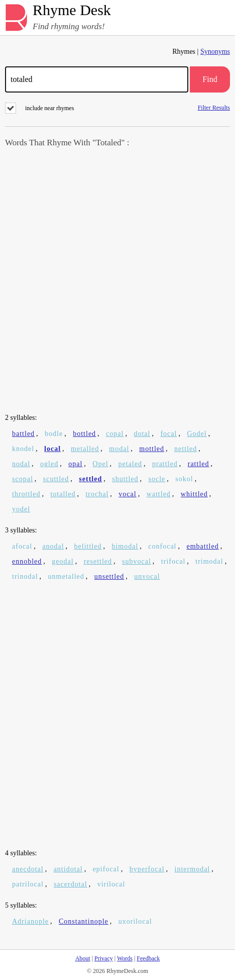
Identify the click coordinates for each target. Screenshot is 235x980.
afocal (22, 546)
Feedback (148, 958)
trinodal (25, 576)
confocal (162, 546)
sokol (184, 479)
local (52, 449)
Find (210, 79)
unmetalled (66, 576)
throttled (26, 494)
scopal (23, 479)
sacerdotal (71, 884)
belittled (88, 546)
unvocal (147, 576)
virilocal (111, 884)
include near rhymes (39, 108)
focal (168, 434)
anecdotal (28, 869)
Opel (100, 464)
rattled (199, 464)
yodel (21, 509)
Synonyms (215, 52)
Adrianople (30, 921)
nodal (21, 464)
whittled (194, 494)
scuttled (56, 479)
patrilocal (28, 884)
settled (90, 479)
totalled (63, 494)
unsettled (109, 576)
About (83, 958)
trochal (97, 494)
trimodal (209, 561)
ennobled (27, 561)
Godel (197, 434)
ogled (49, 464)
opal (75, 464)
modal (119, 449)
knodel (23, 449)
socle (157, 479)
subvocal (137, 561)
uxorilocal (135, 921)
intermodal (193, 869)
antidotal (68, 869)
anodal (53, 546)
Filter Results (214, 107)
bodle (54, 434)
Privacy (104, 958)
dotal (142, 434)
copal (115, 434)
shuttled (125, 479)
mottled (152, 449)
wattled (159, 494)
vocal (127, 494)
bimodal (125, 546)
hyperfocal (147, 869)
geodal (63, 561)
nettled (186, 449)
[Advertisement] (117, 282)
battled (23, 434)
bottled (84, 434)
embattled (203, 546)
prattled (165, 464)
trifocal (173, 561)
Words (125, 958)
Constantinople (84, 921)
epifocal (106, 869)
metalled (85, 449)
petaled (130, 464)
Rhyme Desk (72, 10)
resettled (98, 561)
